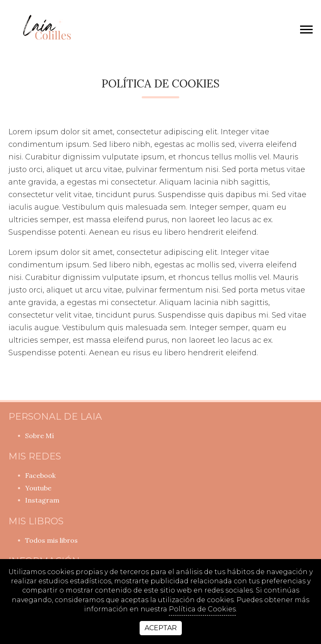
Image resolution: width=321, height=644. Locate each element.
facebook (40, 475)
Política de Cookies (202, 609)
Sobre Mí (39, 436)
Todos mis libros (51, 540)
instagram (42, 500)
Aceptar (161, 628)
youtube (38, 488)
